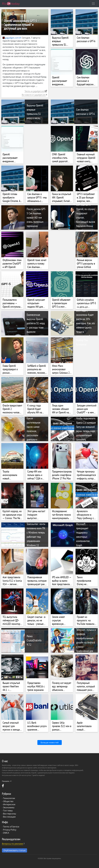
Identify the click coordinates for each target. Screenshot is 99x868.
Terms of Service (11, 827)
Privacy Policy (10, 830)
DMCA (6, 833)
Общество (8, 801)
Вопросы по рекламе (13, 844)
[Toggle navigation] (93, 4)
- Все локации (9, 817)
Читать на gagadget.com (34, 91)
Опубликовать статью (15, 850)
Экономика (9, 807)
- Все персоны (9, 814)
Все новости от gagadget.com (34, 95)
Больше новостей (50, 742)
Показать (7, 781)
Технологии (9, 798)
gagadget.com (11, 38)
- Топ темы (7, 811)
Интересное (9, 804)
